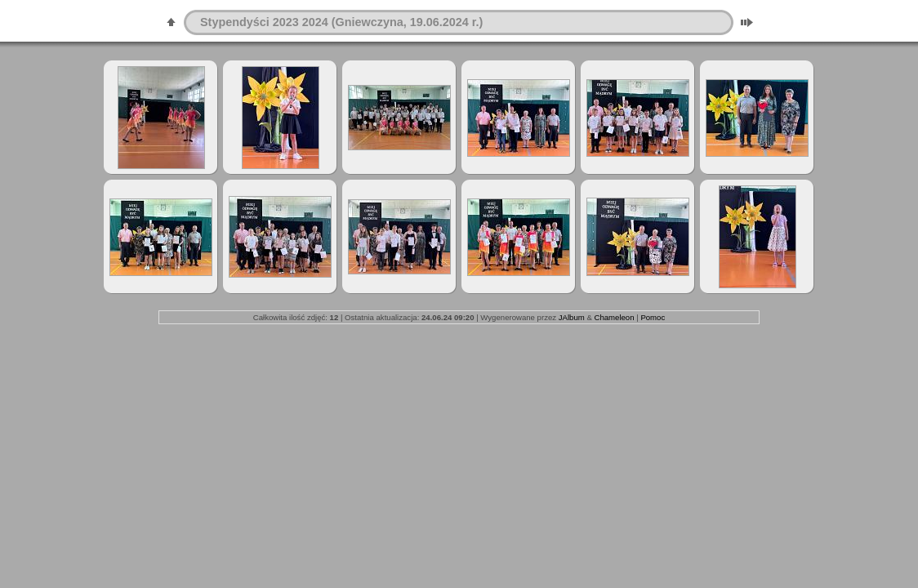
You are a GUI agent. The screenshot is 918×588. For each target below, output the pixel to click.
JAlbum (572, 317)
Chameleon (614, 317)
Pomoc (653, 317)
